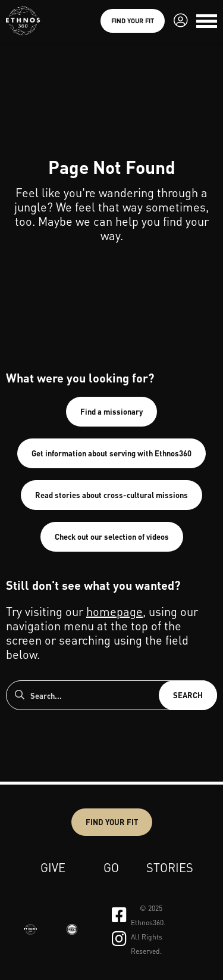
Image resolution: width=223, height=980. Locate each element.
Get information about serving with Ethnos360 (111, 453)
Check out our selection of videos (112, 536)
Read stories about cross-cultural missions (111, 495)
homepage (114, 611)
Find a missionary (111, 411)
